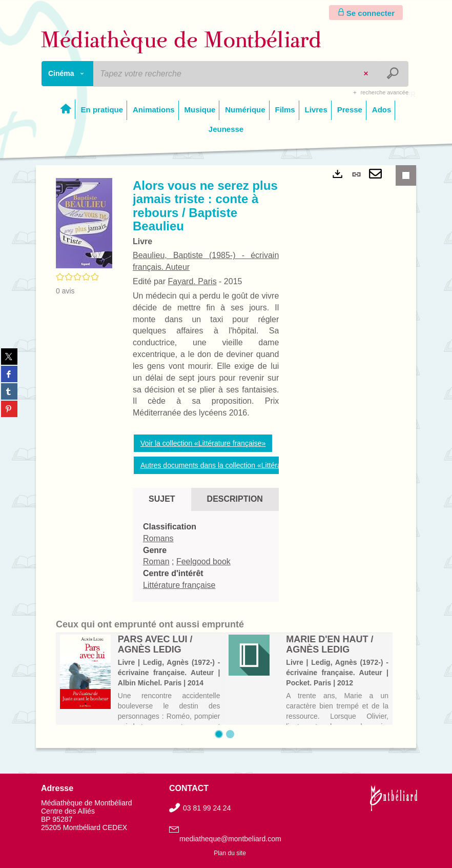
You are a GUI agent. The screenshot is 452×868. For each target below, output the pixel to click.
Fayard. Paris (192, 281)
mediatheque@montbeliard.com (230, 839)
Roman (156, 561)
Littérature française (179, 585)
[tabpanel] (206, 556)
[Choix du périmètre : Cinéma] (68, 74)
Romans (158, 538)
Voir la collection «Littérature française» (203, 443)
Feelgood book (203, 561)
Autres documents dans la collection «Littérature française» (234, 465)
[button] (84, 223)
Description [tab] (235, 499)
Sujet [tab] (162, 499)
